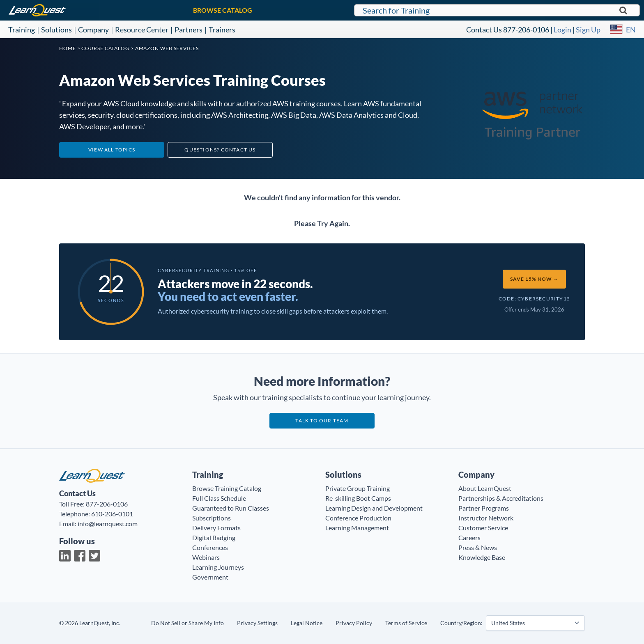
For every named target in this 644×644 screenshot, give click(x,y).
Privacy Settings (257, 623)
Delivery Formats (216, 528)
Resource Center (142, 30)
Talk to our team (322, 421)
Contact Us (484, 30)
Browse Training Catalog (227, 488)
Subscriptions (212, 518)
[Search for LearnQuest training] (497, 10)
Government (210, 577)
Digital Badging (214, 537)
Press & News (478, 547)
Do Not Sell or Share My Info (187, 623)
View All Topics (112, 150)
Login (562, 30)
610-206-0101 (112, 514)
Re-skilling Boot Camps (358, 498)
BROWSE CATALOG (223, 10)
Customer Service (483, 528)
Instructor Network (486, 518)
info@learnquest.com (108, 524)
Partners (189, 30)
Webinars (206, 557)
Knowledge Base (482, 557)
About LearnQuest (485, 488)
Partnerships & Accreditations (501, 498)
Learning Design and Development (374, 508)
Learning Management (357, 528)
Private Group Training (358, 488)
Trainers (222, 30)
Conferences (210, 547)
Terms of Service (406, 623)
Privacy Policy (354, 623)
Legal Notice (307, 623)
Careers (469, 537)
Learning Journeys (218, 567)
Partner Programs (484, 508)
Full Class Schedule (219, 498)
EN (631, 30)
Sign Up (588, 30)
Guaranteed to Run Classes (231, 508)
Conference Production (358, 518)
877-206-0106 (526, 30)
